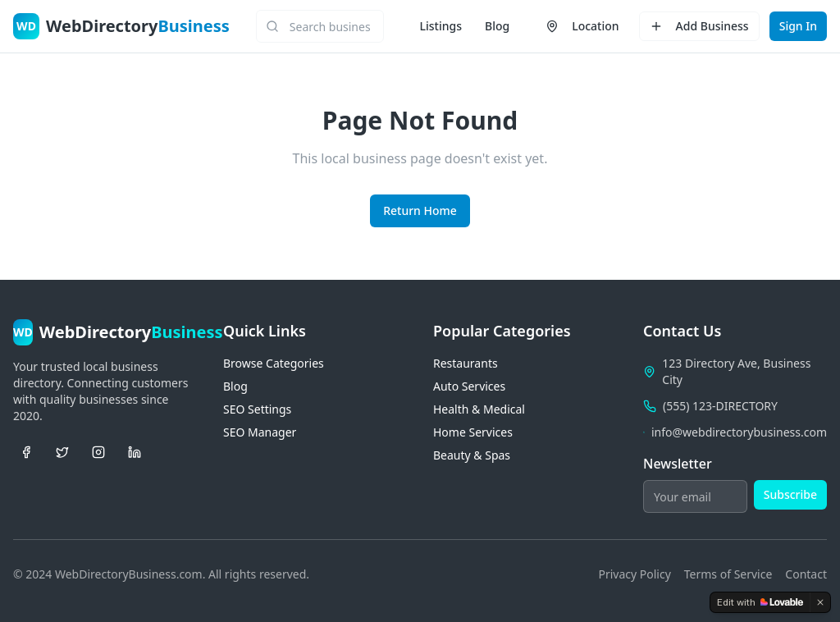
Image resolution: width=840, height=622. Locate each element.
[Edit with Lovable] (760, 602)
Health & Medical (479, 409)
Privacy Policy (634, 574)
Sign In (798, 26)
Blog (497, 26)
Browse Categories (274, 363)
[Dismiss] (820, 602)
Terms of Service (728, 574)
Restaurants (466, 363)
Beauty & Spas (472, 455)
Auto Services (469, 386)
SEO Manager (260, 432)
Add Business (699, 26)
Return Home (420, 210)
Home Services (473, 432)
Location (582, 26)
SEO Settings (257, 409)
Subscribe (790, 494)
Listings (441, 26)
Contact (806, 574)
